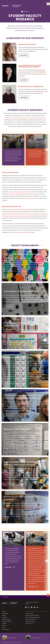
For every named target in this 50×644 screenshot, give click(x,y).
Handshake (37, 581)
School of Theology (36, 638)
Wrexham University (40, 91)
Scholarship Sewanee (28, 198)
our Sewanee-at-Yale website (19, 232)
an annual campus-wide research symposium (28, 214)
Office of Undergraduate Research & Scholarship (21, 209)
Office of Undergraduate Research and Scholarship (37, 574)
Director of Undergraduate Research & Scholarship (22, 194)
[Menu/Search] (48, 4)
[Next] (47, 150)
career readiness (41, 118)
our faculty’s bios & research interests (19, 192)
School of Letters (12, 638)
